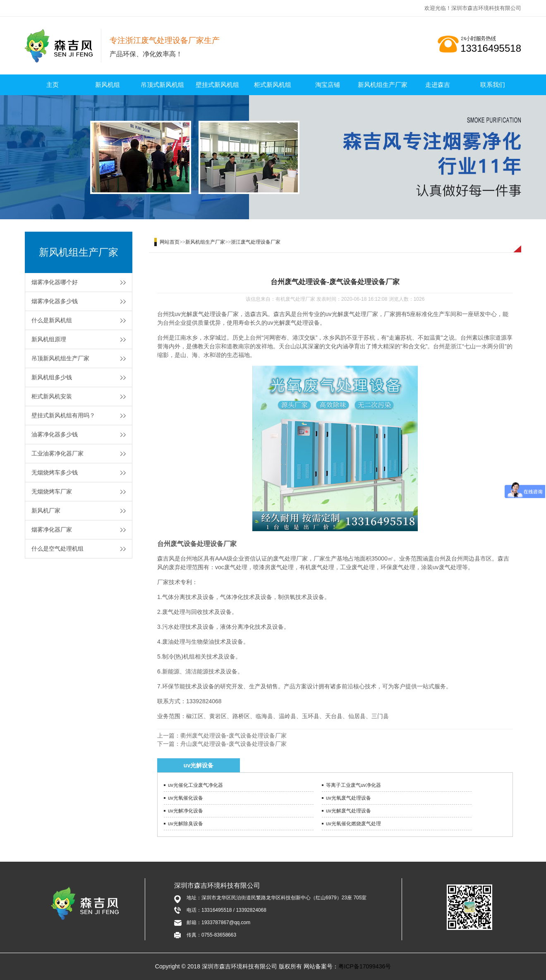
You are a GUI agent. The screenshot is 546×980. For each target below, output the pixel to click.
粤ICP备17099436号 (365, 966)
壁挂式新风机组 (217, 85)
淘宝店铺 (328, 85)
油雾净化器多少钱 (55, 434)
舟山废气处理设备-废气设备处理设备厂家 (233, 744)
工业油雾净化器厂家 (57, 453)
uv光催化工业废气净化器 (195, 785)
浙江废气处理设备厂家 (256, 242)
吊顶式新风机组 (162, 85)
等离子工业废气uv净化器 (353, 785)
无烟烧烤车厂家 (52, 491)
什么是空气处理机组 (57, 549)
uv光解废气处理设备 (348, 811)
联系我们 (493, 85)
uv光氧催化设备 (186, 798)
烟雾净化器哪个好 (55, 282)
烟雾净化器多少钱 (55, 301)
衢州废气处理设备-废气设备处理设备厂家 (233, 736)
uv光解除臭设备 (186, 824)
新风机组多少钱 (52, 377)
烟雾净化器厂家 (52, 530)
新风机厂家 (46, 510)
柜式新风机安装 (52, 396)
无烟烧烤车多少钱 (55, 472)
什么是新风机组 (52, 320)
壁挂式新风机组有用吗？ (63, 415)
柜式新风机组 (273, 85)
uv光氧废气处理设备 (348, 798)
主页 (53, 85)
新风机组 (108, 85)
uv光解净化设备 (186, 811)
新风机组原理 (49, 339)
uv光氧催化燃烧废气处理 (353, 824)
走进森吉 (438, 85)
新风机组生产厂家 (383, 85)
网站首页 (170, 242)
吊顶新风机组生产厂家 (60, 358)
